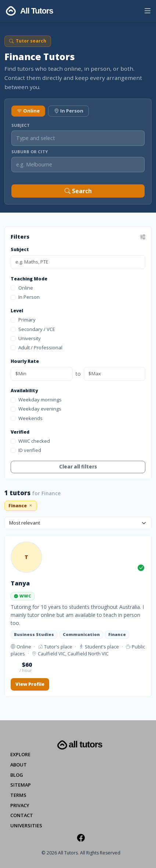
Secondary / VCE (33, 329)
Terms (18, 795)
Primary (23, 320)
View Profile (30, 684)
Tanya (20, 583)
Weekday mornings (36, 400)
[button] (147, 12)
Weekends (27, 418)
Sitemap (21, 785)
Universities (26, 825)
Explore (20, 754)
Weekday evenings (36, 409)
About (19, 765)
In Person (69, 111)
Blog (17, 775)
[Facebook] (81, 838)
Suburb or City (30, 152)
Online (28, 111)
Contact (22, 815)
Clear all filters (78, 467)
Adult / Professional (37, 347)
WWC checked (30, 441)
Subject (21, 125)
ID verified (26, 450)
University (26, 338)
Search (78, 191)
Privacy (20, 805)
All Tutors (79, 745)
